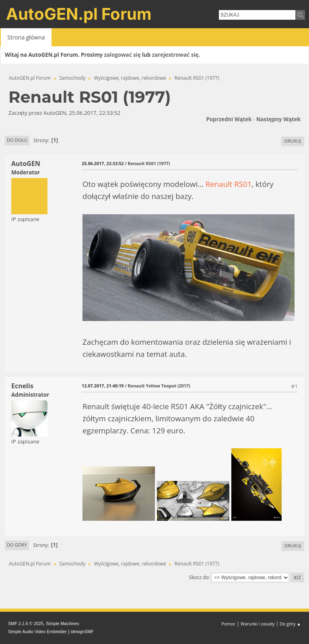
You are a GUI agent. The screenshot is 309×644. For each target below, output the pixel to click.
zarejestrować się (175, 55)
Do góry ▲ (290, 624)
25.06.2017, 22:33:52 (103, 163)
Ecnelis (22, 386)
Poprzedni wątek (229, 119)
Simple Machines (62, 623)
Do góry (17, 545)
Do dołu (17, 140)
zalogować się (123, 55)
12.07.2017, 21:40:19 (103, 386)
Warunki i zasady (257, 624)
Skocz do (199, 577)
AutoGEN (26, 164)
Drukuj (293, 141)
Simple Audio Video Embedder (37, 632)
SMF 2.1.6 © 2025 (26, 623)
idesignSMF (82, 632)
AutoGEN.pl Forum (79, 14)
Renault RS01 (229, 184)
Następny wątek (278, 119)
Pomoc (229, 624)
